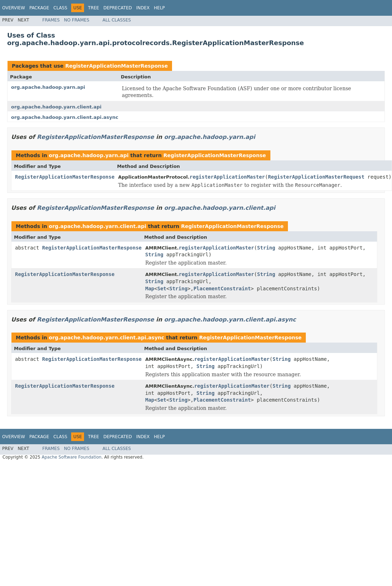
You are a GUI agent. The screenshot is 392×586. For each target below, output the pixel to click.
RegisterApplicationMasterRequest (316, 177)
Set (162, 289)
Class (60, 8)
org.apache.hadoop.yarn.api (48, 87)
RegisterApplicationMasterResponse (116, 66)
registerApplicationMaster (227, 177)
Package (39, 8)
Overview (14, 8)
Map (150, 289)
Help (159, 8)
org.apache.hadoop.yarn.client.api (56, 107)
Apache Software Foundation (71, 457)
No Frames (77, 20)
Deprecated (118, 8)
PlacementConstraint (222, 289)
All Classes (117, 20)
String (266, 248)
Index (143, 8)
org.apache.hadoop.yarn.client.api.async (65, 117)
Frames (51, 20)
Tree (94, 8)
